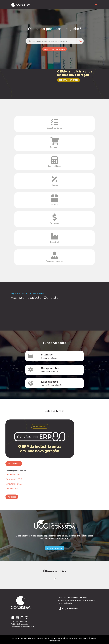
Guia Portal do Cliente (19, 621)
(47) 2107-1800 (68, 608)
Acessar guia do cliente (55, 49)
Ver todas (12, 497)
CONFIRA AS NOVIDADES (69, 80)
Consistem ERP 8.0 (14, 475)
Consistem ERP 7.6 (14, 479)
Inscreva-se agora (55, 548)
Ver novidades (14, 464)
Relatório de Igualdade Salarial (22, 627)
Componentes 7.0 (13, 488)
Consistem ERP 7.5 (14, 484)
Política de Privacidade (19, 624)
